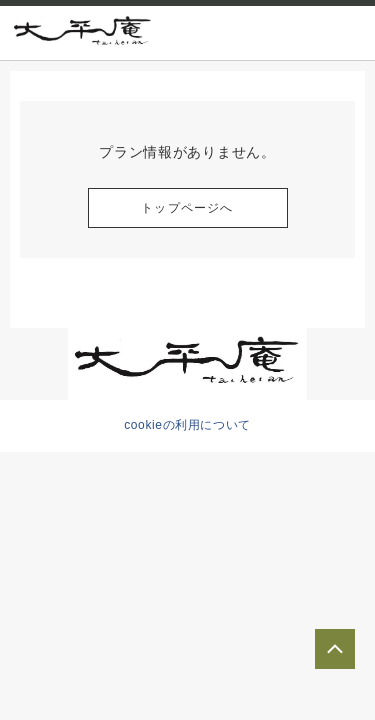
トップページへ (187, 208)
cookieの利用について (187, 425)
